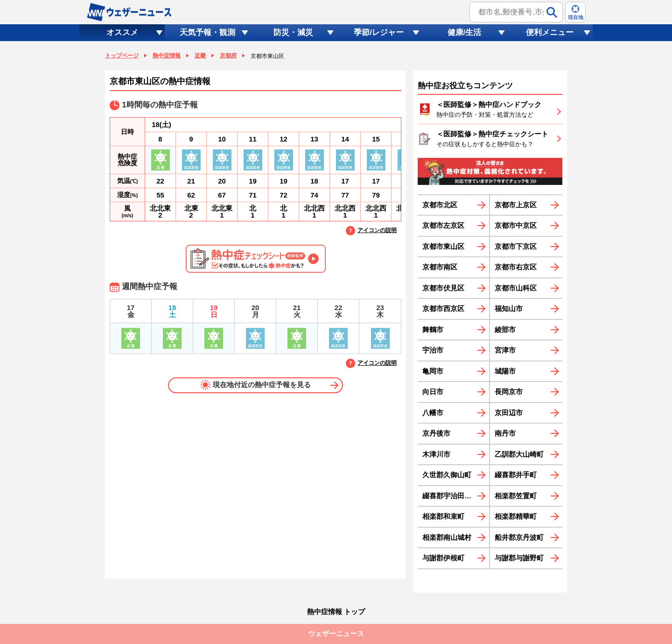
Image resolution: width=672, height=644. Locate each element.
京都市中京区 (516, 225)
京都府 (228, 56)
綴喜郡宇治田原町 (450, 496)
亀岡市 (433, 371)
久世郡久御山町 (447, 475)
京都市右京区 (516, 267)
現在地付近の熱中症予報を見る (255, 385)
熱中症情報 (167, 56)
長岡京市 (509, 392)
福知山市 (509, 308)
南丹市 (505, 433)
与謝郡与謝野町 (519, 558)
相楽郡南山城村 (447, 537)
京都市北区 (440, 205)
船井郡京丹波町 (519, 537)
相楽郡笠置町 (516, 496)
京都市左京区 (443, 225)
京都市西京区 (443, 308)
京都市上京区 (516, 205)
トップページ (122, 56)
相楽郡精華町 (516, 516)
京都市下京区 (516, 246)
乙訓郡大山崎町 (519, 454)
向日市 (433, 392)
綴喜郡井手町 (516, 475)
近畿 (200, 56)
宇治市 (433, 350)
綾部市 (505, 329)
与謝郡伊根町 (443, 558)
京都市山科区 (516, 288)
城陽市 (505, 371)
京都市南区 (440, 267)
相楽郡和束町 (443, 516)
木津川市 (436, 454)
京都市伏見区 (443, 288)
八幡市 (433, 413)
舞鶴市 (433, 329)
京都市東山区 (443, 246)
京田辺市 (509, 413)
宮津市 (505, 350)
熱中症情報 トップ (336, 612)
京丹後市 (436, 433)
